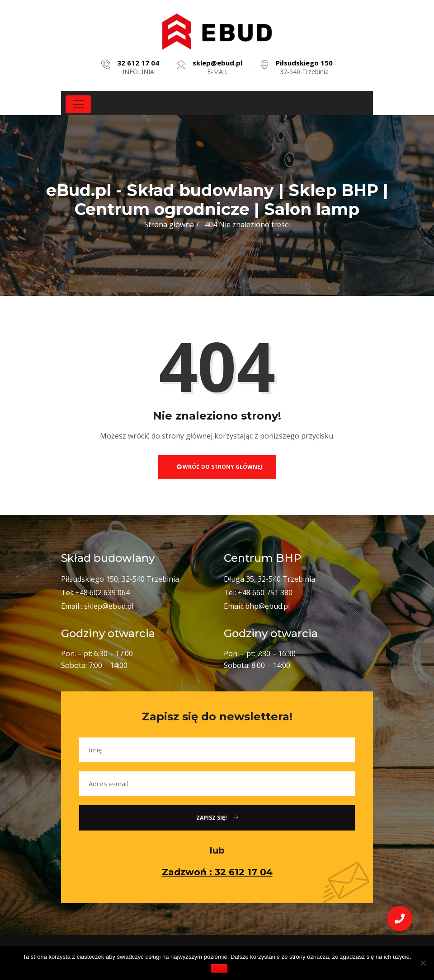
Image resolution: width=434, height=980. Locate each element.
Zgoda (219, 968)
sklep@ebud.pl (109, 606)
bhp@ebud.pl (267, 606)
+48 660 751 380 (265, 593)
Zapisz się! (217, 818)
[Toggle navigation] (78, 104)
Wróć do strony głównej (219, 467)
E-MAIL (217, 67)
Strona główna (169, 224)
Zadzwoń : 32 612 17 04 (217, 872)
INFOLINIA (138, 67)
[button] (400, 919)
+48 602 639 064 (102, 593)
